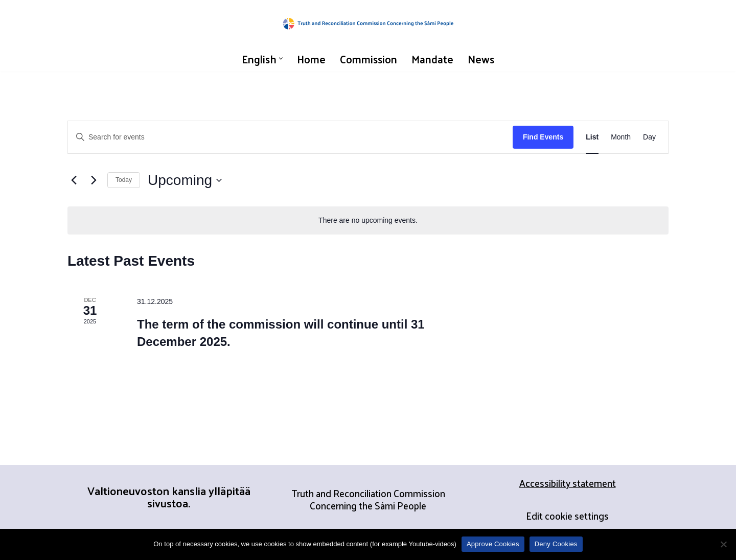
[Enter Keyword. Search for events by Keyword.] (290, 137)
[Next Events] (94, 180)
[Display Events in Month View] (621, 137)
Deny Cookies (556, 544)
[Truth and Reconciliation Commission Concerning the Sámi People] (368, 23)
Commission (369, 59)
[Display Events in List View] (592, 137)
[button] (281, 59)
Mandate (432, 59)
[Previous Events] (74, 180)
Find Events (543, 137)
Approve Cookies (493, 544)
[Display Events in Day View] (649, 137)
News (481, 59)
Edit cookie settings (567, 516)
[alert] (368, 220)
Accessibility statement (568, 483)
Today (124, 180)
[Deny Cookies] (723, 544)
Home (311, 59)
